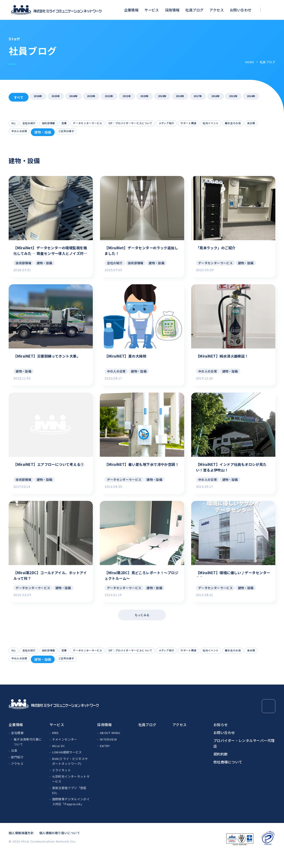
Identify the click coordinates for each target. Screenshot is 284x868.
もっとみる (142, 627)
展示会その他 (50, 134)
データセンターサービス (108, 124)
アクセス (217, 10)
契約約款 (221, 769)
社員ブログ (194, 10)
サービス (152, 10)
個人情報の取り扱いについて (60, 848)
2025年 (63, 97)
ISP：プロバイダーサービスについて (162, 124)
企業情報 (131, 10)
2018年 (222, 97)
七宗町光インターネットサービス (71, 794)
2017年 (244, 97)
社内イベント (22, 134)
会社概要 (17, 747)
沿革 (14, 765)
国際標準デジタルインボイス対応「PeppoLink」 (71, 816)
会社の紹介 (34, 124)
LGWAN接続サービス (67, 767)
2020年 (176, 97)
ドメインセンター (65, 754)
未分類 (73, 134)
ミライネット (61, 785)
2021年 (154, 97)
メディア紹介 (207, 124)
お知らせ (221, 739)
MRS (55, 747)
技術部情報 (59, 124)
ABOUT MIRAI (110, 747)
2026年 (40, 97)
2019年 (199, 97)
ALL (15, 124)
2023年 (108, 97)
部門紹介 (17, 772)
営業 (78, 124)
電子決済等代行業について (28, 756)
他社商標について (228, 777)
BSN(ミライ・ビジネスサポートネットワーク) (70, 776)
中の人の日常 (96, 134)
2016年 (267, 97)
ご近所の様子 (149, 134)
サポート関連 (235, 124)
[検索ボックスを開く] (271, 10)
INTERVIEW (108, 754)
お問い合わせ (241, 10)
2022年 (131, 97)
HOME (250, 62)
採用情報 (172, 10)
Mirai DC (59, 761)
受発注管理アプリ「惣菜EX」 (69, 805)
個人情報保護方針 (21, 848)
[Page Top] (269, 721)
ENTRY (105, 761)
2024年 (86, 97)
